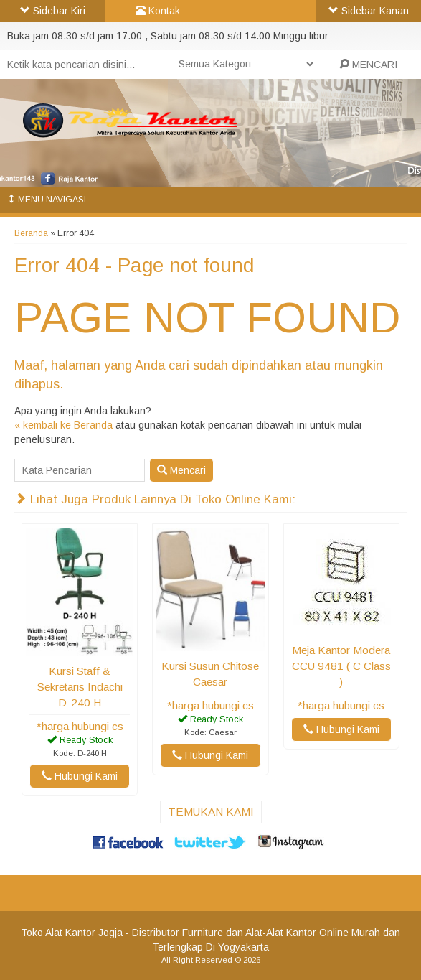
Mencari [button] (181, 470)
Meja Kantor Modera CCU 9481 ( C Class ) (341, 666)
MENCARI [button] (368, 65)
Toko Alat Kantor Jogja (72, 933)
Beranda (31, 233)
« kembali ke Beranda (63, 425)
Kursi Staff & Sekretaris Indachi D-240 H (80, 687)
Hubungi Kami (80, 776)
